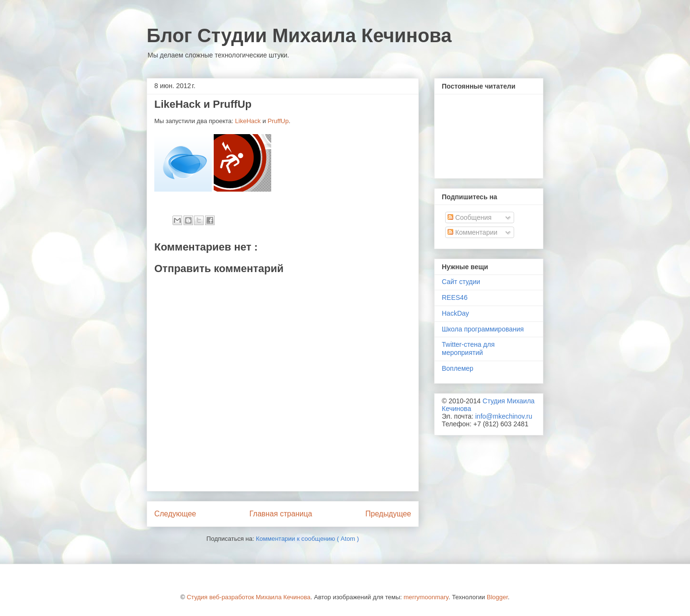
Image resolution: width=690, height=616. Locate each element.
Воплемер (458, 368)
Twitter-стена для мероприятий (468, 348)
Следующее (175, 514)
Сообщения (470, 217)
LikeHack (248, 121)
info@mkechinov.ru (504, 416)
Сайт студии (461, 282)
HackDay (455, 313)
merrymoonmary (426, 597)
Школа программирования (483, 329)
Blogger (497, 597)
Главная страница (281, 514)
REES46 (455, 297)
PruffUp (278, 121)
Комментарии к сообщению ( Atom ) (307, 539)
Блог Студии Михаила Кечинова (299, 35)
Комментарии (472, 232)
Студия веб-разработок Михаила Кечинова (249, 597)
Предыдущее (388, 514)
